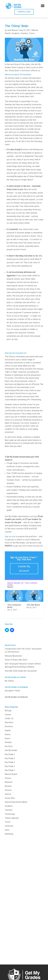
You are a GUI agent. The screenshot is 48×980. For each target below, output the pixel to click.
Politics (8, 778)
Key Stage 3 (10, 762)
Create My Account (24, 569)
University (9, 826)
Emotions (9, 726)
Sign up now (10, 537)
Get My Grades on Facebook (16, 697)
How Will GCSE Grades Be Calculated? (21, 671)
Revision (8, 786)
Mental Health (11, 774)
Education (9, 722)
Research (9, 782)
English (8, 730)
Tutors (32, 33)
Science (8, 794)
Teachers (24, 33)
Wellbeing (9, 834)
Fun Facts (9, 746)
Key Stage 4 (10, 766)
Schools (8, 790)
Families (8, 742)
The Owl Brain (33, 605)
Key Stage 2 (10, 758)
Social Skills (10, 798)
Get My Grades (11, 750)
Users (7, 830)
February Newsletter (13, 656)
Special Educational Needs (16, 802)
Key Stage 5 (10, 770)
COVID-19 (9, 719)
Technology (10, 814)
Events (8, 734)
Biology (8, 711)
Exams (8, 738)
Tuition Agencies (12, 818)
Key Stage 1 (10, 754)
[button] (43, 6)
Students (16, 33)
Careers (8, 715)
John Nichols (13, 30)
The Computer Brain (14, 606)
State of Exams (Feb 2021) (16, 660)
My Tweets (9, 681)
